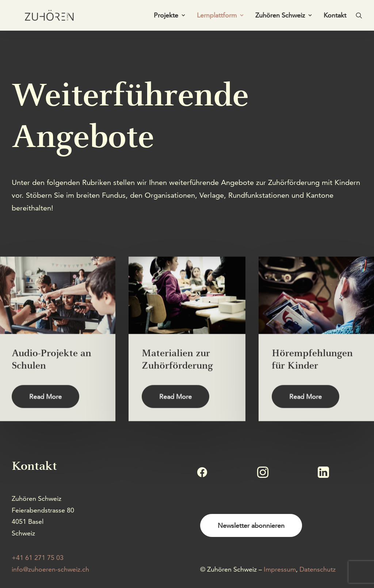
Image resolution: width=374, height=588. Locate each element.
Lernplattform (220, 17)
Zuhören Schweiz (283, 17)
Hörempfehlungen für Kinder (312, 385)
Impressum (280, 569)
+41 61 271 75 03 (38, 558)
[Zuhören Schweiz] (44, 17)
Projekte (169, 17)
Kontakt (335, 17)
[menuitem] (169, 17)
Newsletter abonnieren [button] (251, 525)
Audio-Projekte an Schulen (51, 385)
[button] (359, 17)
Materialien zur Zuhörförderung (177, 385)
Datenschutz (318, 569)
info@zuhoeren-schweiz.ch (50, 569)
